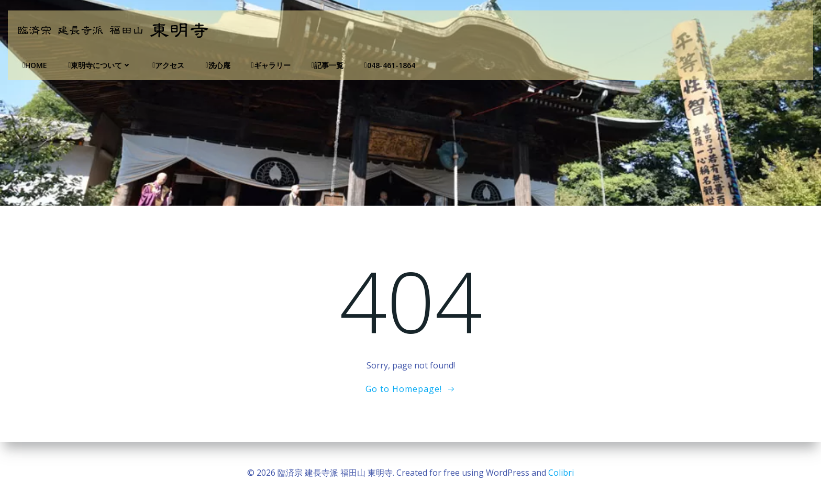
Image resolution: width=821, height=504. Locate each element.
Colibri (561, 473)
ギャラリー (271, 65)
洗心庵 (218, 65)
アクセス (168, 65)
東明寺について (100, 65)
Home (35, 65)
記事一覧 (328, 65)
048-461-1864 (390, 65)
